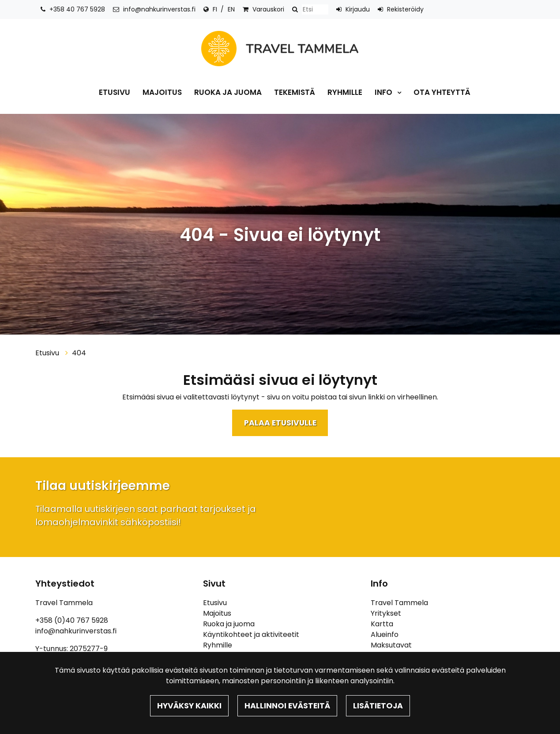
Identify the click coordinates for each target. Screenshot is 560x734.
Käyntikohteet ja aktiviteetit (251, 634)
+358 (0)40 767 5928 (72, 620)
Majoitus (162, 92)
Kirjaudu (358, 9)
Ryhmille (345, 92)
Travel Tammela (399, 603)
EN (231, 9)
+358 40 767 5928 (77, 9)
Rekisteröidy (405, 9)
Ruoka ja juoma (228, 92)
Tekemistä (295, 92)
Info (384, 92)
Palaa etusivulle (280, 423)
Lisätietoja (378, 706)
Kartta (382, 624)
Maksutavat (391, 645)
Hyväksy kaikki (189, 706)
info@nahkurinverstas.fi (159, 9)
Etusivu (115, 92)
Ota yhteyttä (442, 92)
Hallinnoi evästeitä (287, 706)
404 (79, 353)
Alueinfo (385, 634)
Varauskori (268, 9)
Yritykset (386, 613)
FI (215, 9)
